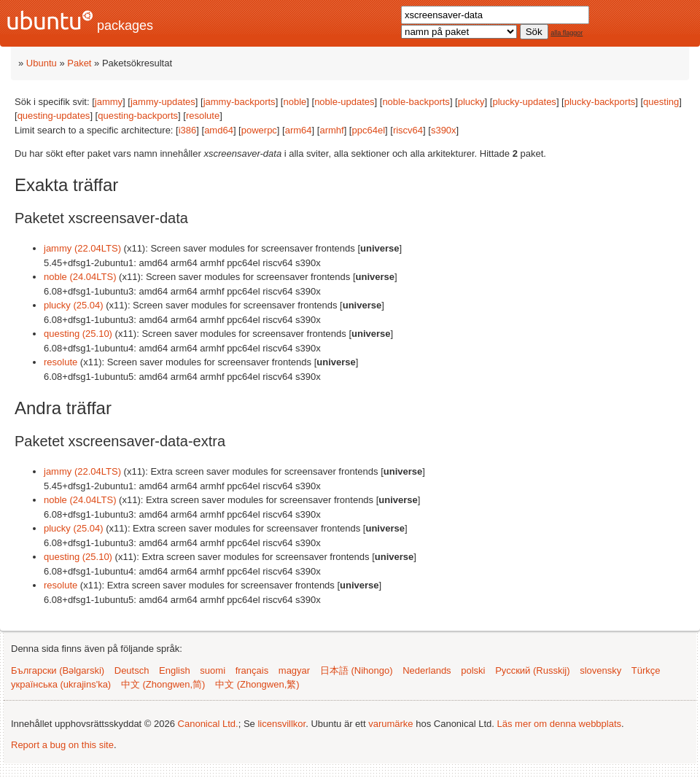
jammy (109, 102)
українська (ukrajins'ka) (61, 684)
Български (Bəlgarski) (58, 670)
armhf (331, 130)
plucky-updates (524, 102)
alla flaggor (567, 33)
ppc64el (368, 130)
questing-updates (54, 116)
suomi (213, 670)
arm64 (299, 130)
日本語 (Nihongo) (357, 670)
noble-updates (344, 102)
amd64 (219, 130)
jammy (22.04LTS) (82, 248)
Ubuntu (42, 63)
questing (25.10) (78, 334)
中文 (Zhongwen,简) (163, 684)
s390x (444, 130)
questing (661, 102)
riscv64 (408, 130)
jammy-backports (240, 102)
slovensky (600, 670)
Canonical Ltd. (208, 724)
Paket (79, 63)
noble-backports (416, 102)
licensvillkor (281, 724)
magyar (294, 670)
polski (473, 670)
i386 (188, 130)
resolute (203, 116)
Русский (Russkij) (532, 670)
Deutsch (132, 670)
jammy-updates (163, 102)
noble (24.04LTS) (80, 277)
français (252, 670)
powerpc (259, 130)
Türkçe (646, 670)
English (175, 670)
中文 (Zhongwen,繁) (257, 684)
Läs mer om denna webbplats (560, 724)
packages (80, 22)
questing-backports (138, 116)
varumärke (390, 724)
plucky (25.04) (74, 305)
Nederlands (427, 670)
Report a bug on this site (62, 745)
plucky (471, 102)
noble (295, 102)
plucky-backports (600, 102)
